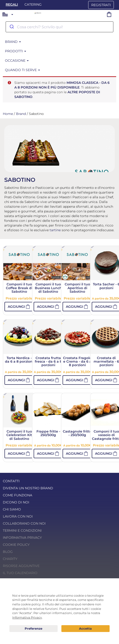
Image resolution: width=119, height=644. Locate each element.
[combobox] (59, 27)
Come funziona (18, 495)
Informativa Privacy (22, 538)
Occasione (17, 61)
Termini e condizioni (22, 531)
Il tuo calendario (20, 573)
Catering (33, 4)
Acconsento (85, 629)
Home (8, 114)
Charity (10, 559)
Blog (8, 552)
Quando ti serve (22, 70)
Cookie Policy (16, 545)
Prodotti (16, 51)
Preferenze (34, 629)
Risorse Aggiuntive (21, 566)
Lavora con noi (18, 516)
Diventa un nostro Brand (28, 488)
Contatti (11, 481)
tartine (55, 230)
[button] (19, 307)
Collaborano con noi (24, 523)
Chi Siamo (12, 509)
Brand (13, 42)
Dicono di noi (16, 502)
